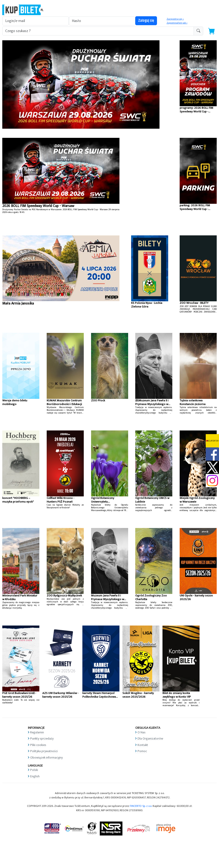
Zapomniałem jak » (177, 23)
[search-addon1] (98, 31)
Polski (34, 770)
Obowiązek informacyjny (46, 758)
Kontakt (143, 745)
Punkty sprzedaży (42, 739)
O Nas (142, 732)
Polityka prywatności (44, 751)
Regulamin (37, 732)
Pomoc (142, 751)
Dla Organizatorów (150, 739)
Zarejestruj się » (175, 19)
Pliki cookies (38, 745)
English (35, 776)
